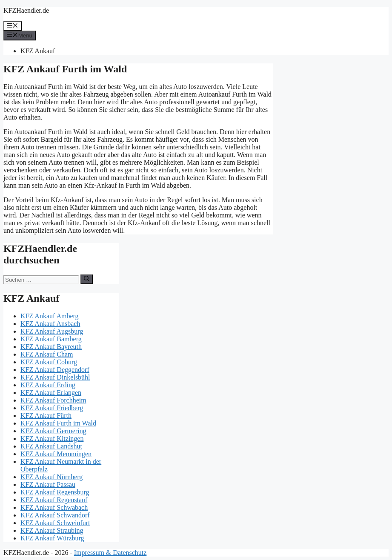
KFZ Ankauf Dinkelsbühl (55, 377)
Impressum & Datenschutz (110, 553)
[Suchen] (87, 279)
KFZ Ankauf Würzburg (52, 538)
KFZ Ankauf (38, 51)
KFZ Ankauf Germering (53, 431)
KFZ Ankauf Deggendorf (55, 370)
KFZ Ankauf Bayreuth (51, 347)
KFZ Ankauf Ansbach (50, 324)
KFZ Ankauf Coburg (49, 362)
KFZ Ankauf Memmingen (56, 454)
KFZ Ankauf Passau (48, 484)
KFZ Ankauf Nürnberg (52, 477)
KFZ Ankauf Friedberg (52, 408)
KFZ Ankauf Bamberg (51, 339)
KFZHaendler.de (26, 10)
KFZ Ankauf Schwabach (54, 507)
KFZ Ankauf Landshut (51, 446)
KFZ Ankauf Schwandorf (55, 515)
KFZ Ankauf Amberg (50, 316)
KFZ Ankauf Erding (48, 385)
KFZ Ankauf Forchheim (53, 400)
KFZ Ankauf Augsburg (52, 331)
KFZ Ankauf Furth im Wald (58, 423)
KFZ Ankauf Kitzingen (52, 439)
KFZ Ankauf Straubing (52, 530)
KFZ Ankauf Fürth (46, 416)
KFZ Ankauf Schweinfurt (55, 523)
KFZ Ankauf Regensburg (55, 492)
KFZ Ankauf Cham (47, 354)
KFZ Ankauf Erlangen (51, 393)
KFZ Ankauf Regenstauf (54, 500)
